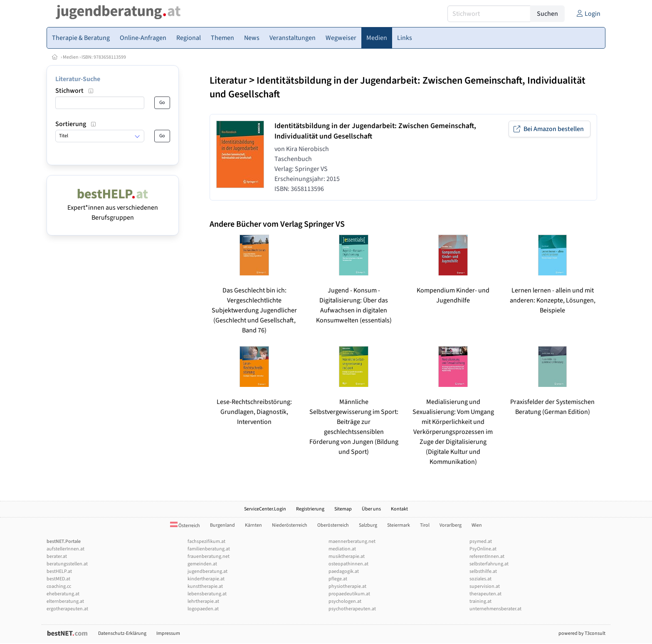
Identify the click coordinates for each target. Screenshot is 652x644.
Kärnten (253, 525)
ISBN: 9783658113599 (104, 57)
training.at (480, 601)
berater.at (57, 556)
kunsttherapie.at (205, 586)
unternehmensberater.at (495, 609)
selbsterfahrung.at (489, 564)
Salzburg (368, 525)
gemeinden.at (202, 564)
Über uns (371, 509)
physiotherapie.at (347, 586)
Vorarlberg (451, 525)
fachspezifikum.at (206, 541)
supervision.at (485, 586)
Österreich (185, 526)
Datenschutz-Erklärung (122, 633)
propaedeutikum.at (349, 594)
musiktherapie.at (347, 556)
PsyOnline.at (483, 549)
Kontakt (399, 509)
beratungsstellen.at (67, 564)
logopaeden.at (203, 609)
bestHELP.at (59, 571)
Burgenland (222, 525)
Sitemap (343, 509)
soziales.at (480, 579)
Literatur (228, 80)
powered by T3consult (582, 633)
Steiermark (399, 525)
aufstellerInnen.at (65, 549)
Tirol (425, 525)
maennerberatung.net (352, 541)
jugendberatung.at (207, 571)
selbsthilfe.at (483, 571)
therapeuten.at (485, 594)
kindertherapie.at (206, 579)
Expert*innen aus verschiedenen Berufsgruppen (113, 208)
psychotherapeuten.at (352, 609)
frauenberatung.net (209, 556)
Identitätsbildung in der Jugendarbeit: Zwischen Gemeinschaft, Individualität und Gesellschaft (398, 87)
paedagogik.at (344, 571)
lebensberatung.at (207, 594)
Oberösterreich (333, 525)
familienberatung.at (209, 549)
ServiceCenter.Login (265, 509)
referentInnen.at (487, 556)
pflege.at (338, 579)
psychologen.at (345, 601)
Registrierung (310, 509)
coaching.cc (59, 586)
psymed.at (481, 541)
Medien (71, 57)
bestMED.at (58, 579)
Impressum (168, 633)
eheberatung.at (63, 594)
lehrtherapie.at (203, 601)
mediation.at (342, 549)
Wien (477, 525)
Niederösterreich (290, 525)
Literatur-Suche (78, 79)
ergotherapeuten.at (67, 609)
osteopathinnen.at (348, 564)
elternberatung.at (65, 601)
